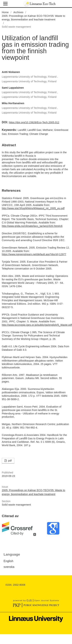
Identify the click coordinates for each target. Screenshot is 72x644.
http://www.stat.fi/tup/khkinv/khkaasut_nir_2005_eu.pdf (33, 208)
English (8, 561)
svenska (9, 567)
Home (5, 12)
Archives (18, 12)
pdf (10, 461)
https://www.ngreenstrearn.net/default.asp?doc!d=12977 (34, 254)
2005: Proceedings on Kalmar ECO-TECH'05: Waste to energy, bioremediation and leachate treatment (33, 18)
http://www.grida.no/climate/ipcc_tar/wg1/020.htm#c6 (32, 226)
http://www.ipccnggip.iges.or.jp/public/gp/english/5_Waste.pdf (37, 325)
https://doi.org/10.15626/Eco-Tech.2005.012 (34, 122)
